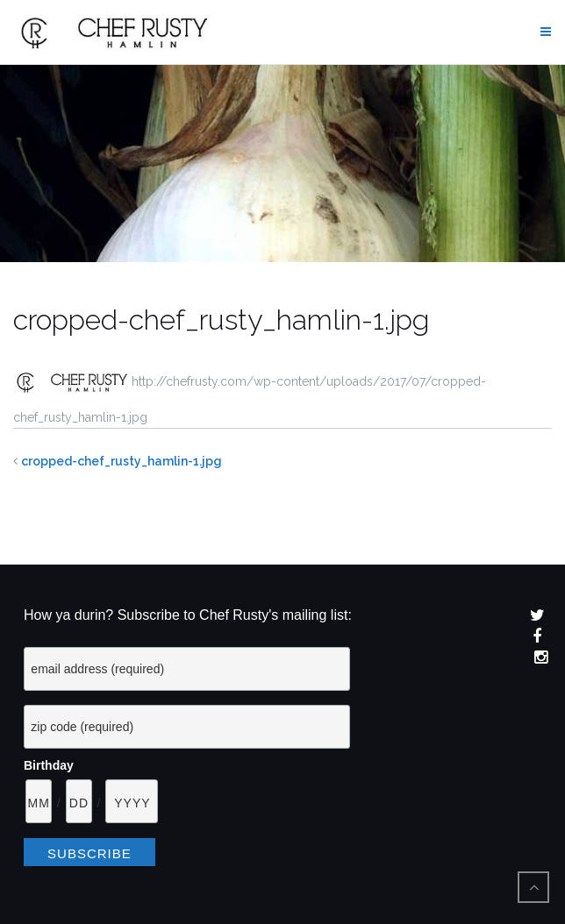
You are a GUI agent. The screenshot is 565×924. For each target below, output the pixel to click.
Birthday (49, 765)
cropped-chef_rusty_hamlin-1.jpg (122, 461)
